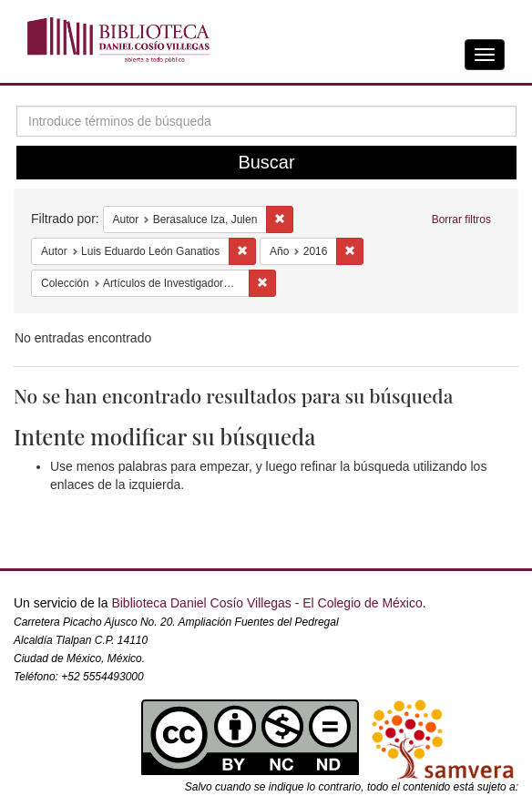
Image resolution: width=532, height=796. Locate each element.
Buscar (266, 162)
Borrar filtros (461, 219)
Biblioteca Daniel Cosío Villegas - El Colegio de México (266, 603)
